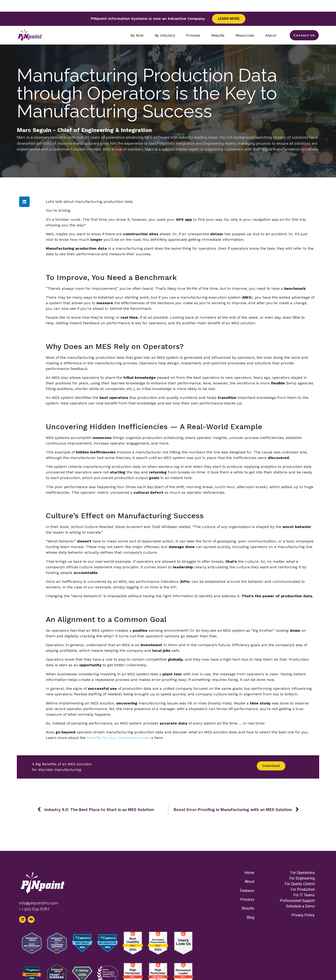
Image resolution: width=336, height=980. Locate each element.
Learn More (229, 19)
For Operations (303, 873)
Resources (243, 35)
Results (216, 35)
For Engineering (302, 878)
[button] (24, 202)
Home (249, 873)
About (269, 35)
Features (247, 891)
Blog (251, 917)
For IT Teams (304, 895)
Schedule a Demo (300, 906)
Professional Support (297, 901)
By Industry (163, 35)
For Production (303, 889)
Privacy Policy (303, 915)
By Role (135, 35)
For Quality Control (300, 884)
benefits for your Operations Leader (118, 738)
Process (191, 35)
